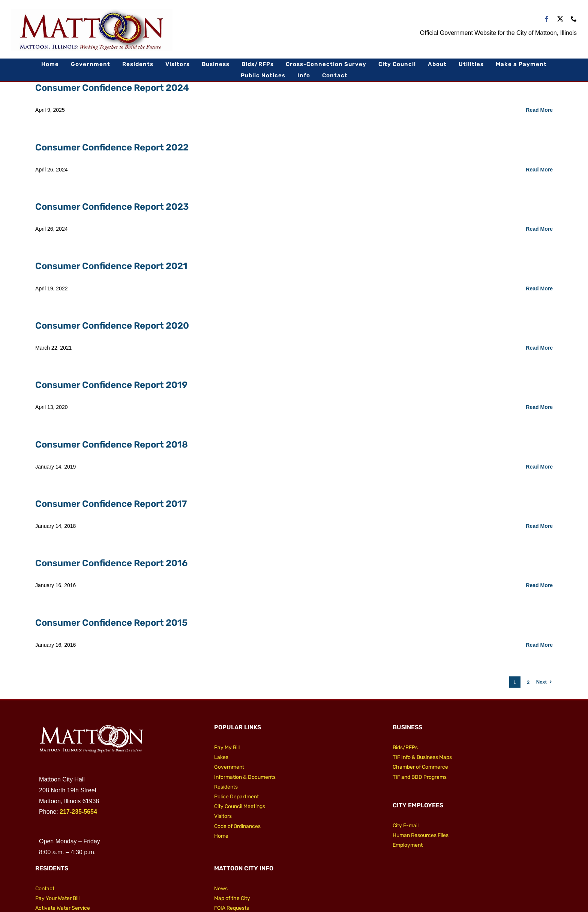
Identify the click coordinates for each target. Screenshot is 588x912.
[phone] (574, 19)
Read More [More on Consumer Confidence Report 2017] (539, 526)
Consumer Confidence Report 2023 (112, 207)
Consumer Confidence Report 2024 (112, 88)
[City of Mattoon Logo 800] (92, 12)
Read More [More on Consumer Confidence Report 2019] (539, 407)
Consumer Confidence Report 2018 (112, 445)
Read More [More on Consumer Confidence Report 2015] (539, 645)
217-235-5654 (78, 812)
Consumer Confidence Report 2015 (111, 623)
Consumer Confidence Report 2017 (111, 504)
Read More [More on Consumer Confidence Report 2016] (539, 585)
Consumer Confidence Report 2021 (111, 266)
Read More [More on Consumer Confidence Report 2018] (539, 467)
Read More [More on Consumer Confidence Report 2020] (539, 348)
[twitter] (560, 19)
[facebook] (547, 19)
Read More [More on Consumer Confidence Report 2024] (539, 110)
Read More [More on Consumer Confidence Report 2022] (539, 170)
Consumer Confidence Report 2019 (111, 385)
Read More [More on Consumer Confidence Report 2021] (539, 288)
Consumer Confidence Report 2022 (112, 147)
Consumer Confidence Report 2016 (111, 563)
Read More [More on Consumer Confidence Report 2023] (539, 229)
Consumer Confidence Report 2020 (112, 326)
